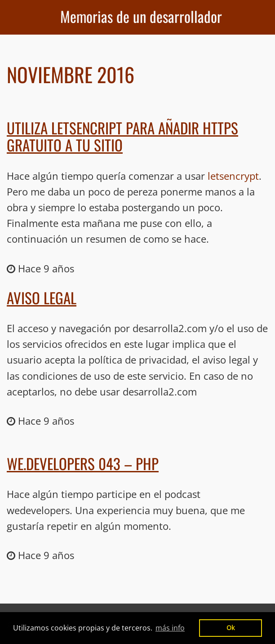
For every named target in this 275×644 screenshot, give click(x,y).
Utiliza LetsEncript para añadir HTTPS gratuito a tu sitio (122, 136)
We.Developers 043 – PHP (83, 464)
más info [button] (170, 628)
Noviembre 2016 (71, 74)
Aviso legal (42, 298)
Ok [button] (231, 628)
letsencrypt (233, 176)
